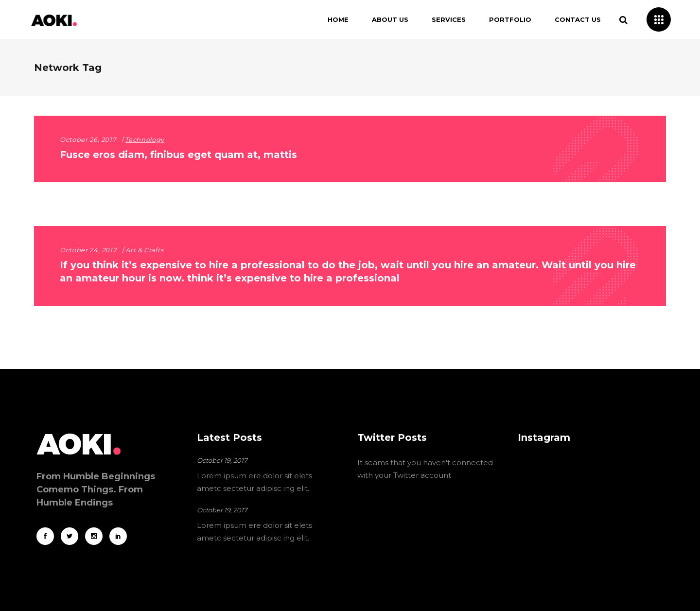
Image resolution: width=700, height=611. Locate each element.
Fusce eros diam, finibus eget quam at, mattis (178, 155)
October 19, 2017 (222, 460)
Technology (145, 140)
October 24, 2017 (88, 250)
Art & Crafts (144, 250)
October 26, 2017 (88, 140)
